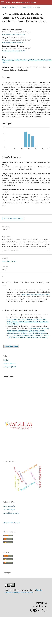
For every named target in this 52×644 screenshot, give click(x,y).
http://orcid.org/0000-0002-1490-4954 (14, 51)
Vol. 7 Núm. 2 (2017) (25, 7)
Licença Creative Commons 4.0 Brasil (35, 294)
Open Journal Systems (12, 523)
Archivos (13, 7)
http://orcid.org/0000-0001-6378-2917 (14, 34)
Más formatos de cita (11, 250)
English (6, 360)
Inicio (4, 7)
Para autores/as (9, 510)
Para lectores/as (9, 506)
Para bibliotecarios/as (11, 513)
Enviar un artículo (11, 346)
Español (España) (10, 363)
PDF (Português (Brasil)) (14, 218)
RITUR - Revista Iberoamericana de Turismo (21, 2)
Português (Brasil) (10, 367)
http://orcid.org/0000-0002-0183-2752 (14, 43)
